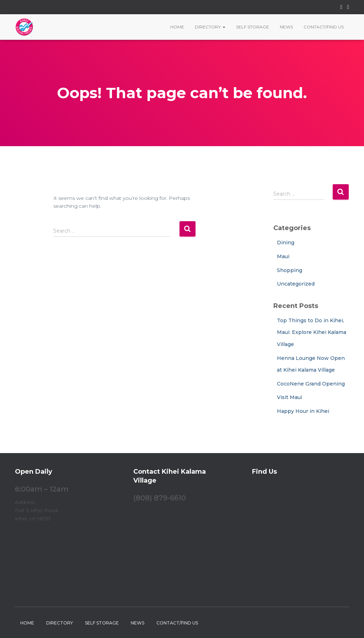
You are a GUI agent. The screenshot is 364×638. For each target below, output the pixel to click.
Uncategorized (296, 284)
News (286, 27)
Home (177, 27)
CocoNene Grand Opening (311, 384)
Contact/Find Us (324, 27)
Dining (286, 243)
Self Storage (253, 27)
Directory (210, 27)
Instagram (348, 8)
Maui (283, 256)
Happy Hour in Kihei (303, 411)
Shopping (290, 270)
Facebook (341, 8)
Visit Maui (290, 397)
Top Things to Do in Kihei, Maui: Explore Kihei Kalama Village (312, 332)
